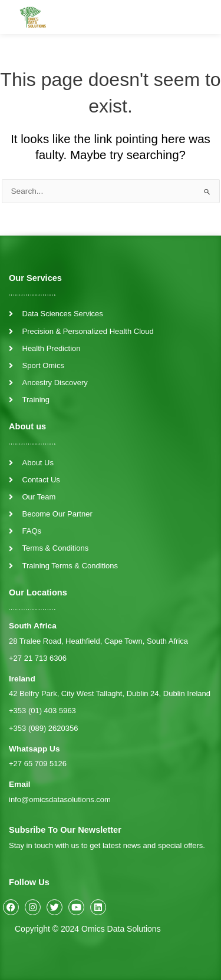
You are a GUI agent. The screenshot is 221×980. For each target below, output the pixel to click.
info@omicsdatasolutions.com (60, 799)
